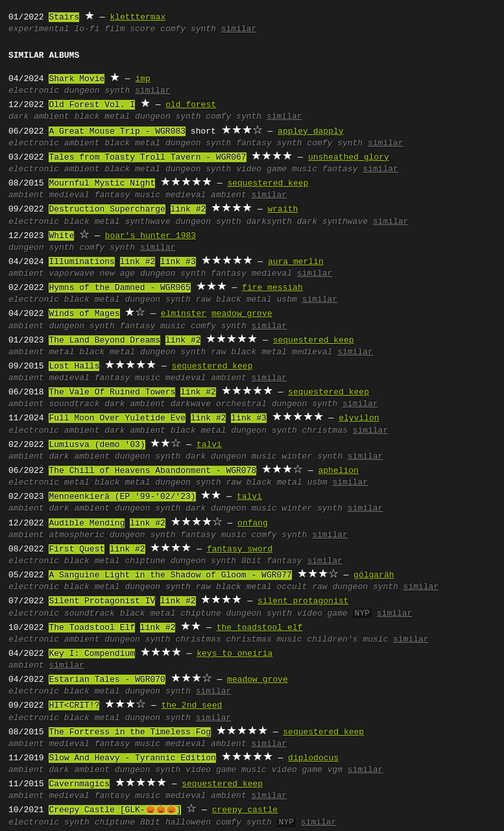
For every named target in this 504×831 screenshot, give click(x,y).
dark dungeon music (231, 457)
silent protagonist (303, 601)
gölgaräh (374, 575)
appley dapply (310, 132)
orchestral (241, 404)
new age (117, 274)
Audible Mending (87, 524)
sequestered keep (268, 184)
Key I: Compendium (92, 654)
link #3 (178, 262)
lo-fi (87, 29)
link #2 (188, 210)
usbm (287, 300)
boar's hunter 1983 (150, 236)
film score (130, 29)
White (61, 236)
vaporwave (71, 274)
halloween (188, 823)
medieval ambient (206, 195)
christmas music (264, 640)
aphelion (338, 471)
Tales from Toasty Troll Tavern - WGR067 (147, 158)
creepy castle (245, 810)
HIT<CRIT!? (74, 706)
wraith (282, 210)
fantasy (340, 169)
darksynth (269, 222)
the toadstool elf (260, 628)
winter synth (312, 457)
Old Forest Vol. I (92, 105)
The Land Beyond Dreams (104, 341)
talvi (209, 445)
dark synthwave (332, 222)
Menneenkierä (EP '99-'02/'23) (122, 497)
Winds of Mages (84, 314)
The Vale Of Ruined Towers (112, 392)
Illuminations (81, 262)
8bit (251, 561)
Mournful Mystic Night (102, 184)
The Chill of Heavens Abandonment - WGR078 (152, 471)
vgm (335, 770)
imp (142, 79)
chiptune (145, 561)
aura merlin (296, 262)
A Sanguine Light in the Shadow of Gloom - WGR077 (170, 575)
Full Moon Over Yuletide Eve (117, 418)
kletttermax (138, 18)
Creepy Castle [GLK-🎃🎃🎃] (115, 810)
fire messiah (272, 288)
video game (322, 614)
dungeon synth (97, 91)
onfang (253, 524)
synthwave (147, 222)
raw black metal (234, 300)
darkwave (191, 404)
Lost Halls (74, 367)
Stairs (64, 18)
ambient (82, 143)
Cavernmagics (79, 784)
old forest (191, 105)
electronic (34, 91)
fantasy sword (240, 549)
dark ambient (39, 117)
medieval (69, 195)
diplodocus (313, 758)
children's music (347, 640)
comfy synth (188, 29)
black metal (102, 117)
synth (77, 823)
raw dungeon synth (355, 587)
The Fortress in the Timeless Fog (130, 732)
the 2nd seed (192, 706)
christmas (325, 431)
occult (292, 587)
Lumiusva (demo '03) (97, 445)
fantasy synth (269, 143)
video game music (277, 169)
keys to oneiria (234, 654)
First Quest (77, 549)
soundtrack (74, 404)
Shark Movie (77, 79)
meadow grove (242, 314)
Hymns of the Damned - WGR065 (119, 288)
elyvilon (359, 418)
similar (239, 29)
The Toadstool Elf (92, 628)
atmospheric (77, 535)
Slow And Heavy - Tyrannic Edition (132, 758)
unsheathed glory (349, 158)
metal (61, 352)
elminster (184, 314)
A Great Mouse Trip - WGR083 (117, 132)
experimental (39, 29)
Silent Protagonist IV (102, 601)
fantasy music (127, 195)
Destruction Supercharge (107, 210)
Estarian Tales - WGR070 (107, 680)
